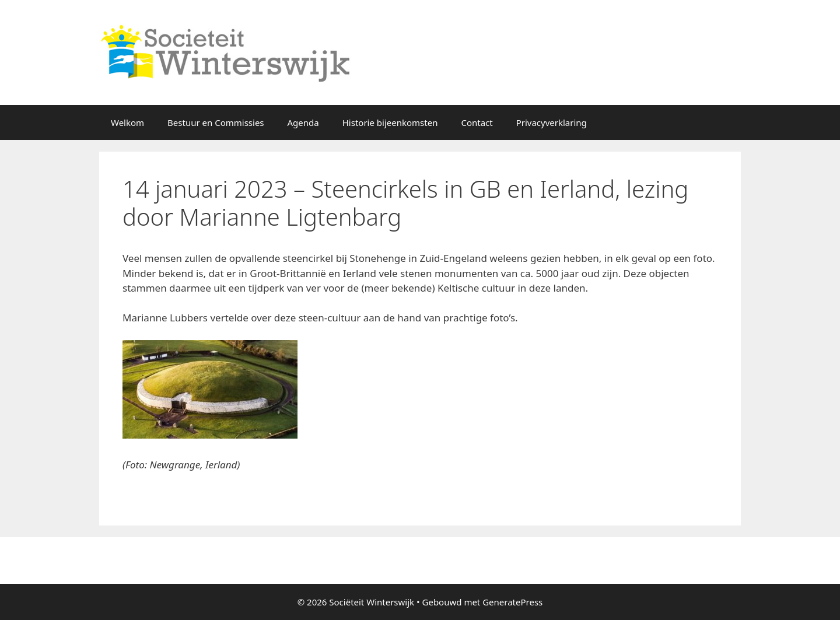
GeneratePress (512, 602)
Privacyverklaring (552, 122)
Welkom (127, 122)
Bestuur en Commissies (216, 122)
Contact (477, 122)
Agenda (303, 122)
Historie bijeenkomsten (390, 122)
